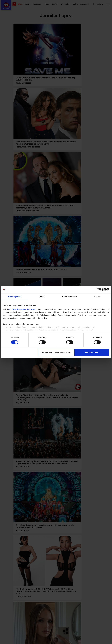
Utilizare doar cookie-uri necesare (56, 352)
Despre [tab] (97, 297)
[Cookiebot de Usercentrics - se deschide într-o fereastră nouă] (98, 290)
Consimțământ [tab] (15, 297)
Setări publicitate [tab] (70, 297)
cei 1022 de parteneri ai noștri (22, 309)
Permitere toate (92, 352)
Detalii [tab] (42, 297)
